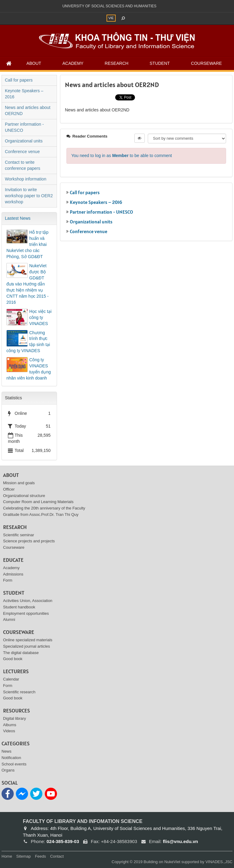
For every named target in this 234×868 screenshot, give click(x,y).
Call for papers (85, 192)
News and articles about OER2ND (28, 110)
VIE (111, 18)
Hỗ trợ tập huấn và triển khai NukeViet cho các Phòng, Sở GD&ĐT (27, 244)
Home (7, 856)
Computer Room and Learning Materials (38, 502)
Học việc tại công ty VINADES (40, 317)
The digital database (21, 653)
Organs (8, 770)
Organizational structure (24, 496)
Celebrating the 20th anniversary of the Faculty (44, 508)
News (7, 751)
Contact (57, 856)
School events (14, 764)
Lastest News (18, 218)
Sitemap (23, 856)
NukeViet (172, 862)
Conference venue (89, 231)
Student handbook (19, 607)
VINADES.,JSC (219, 862)
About (34, 63)
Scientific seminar (19, 535)
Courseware (206, 63)
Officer (9, 489)
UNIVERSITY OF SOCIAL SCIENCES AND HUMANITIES (110, 6)
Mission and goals (19, 483)
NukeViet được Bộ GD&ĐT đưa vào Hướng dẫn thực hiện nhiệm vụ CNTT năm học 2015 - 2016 (27, 284)
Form (8, 580)
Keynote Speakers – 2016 (96, 202)
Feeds (41, 856)
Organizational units (91, 222)
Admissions (13, 574)
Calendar (11, 679)
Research (117, 63)
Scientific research (19, 692)
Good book (13, 659)
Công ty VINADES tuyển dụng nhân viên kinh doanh (29, 369)
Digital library (14, 718)
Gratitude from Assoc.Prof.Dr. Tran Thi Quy (41, 514)
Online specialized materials (28, 640)
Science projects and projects (29, 541)
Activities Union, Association (28, 601)
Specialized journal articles (27, 646)
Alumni (9, 619)
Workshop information (26, 179)
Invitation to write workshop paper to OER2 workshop (29, 196)
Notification (11, 758)
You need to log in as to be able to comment (122, 156)
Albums (10, 725)
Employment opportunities (26, 613)
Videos (9, 731)
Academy (73, 63)
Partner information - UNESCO (101, 212)
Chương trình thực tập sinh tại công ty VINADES (28, 342)
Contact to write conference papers (23, 165)
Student (160, 63)
